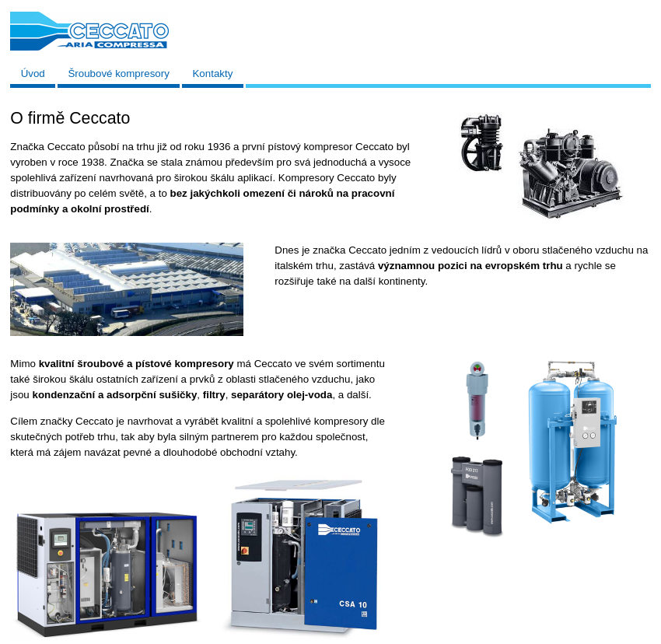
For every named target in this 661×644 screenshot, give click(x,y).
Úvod (33, 73)
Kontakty (212, 73)
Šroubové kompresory (118, 73)
